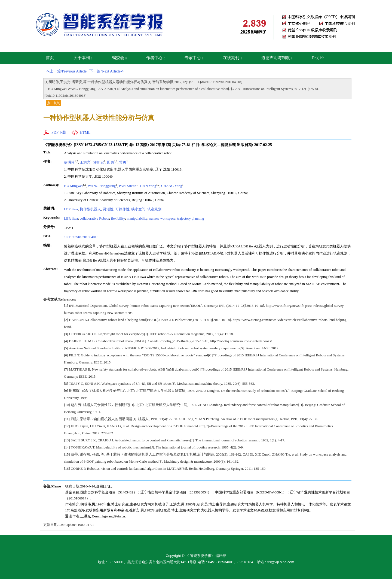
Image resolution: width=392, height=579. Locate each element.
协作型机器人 (90, 209)
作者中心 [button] (156, 58)
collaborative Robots (94, 218)
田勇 (111, 162)
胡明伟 (69, 162)
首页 (50, 58)
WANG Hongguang (102, 186)
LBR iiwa (71, 209)
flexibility (118, 218)
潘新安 (99, 162)
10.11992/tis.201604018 (81, 237)
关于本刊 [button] (83, 58)
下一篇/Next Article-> (107, 71)
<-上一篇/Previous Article (66, 71)
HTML (85, 133)
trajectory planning (191, 218)
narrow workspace (162, 218)
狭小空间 (138, 209)
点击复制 (54, 103)
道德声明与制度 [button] (277, 58)
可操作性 (122, 209)
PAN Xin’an (128, 186)
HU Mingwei (73, 186)
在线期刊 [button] (232, 58)
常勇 (123, 162)
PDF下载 (59, 133)
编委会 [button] (119, 58)
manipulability (137, 218)
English (318, 58)
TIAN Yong (148, 186)
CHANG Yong (172, 186)
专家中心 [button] (194, 58)
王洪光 (85, 162)
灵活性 (108, 209)
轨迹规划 (154, 209)
